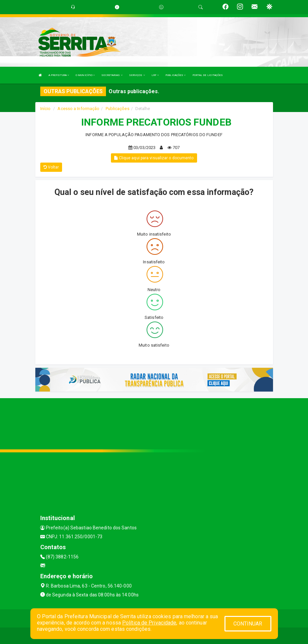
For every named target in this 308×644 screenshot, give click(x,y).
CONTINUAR (248, 624)
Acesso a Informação (78, 109)
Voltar (51, 167)
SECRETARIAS (112, 75)
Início (46, 109)
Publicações (118, 109)
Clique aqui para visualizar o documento (154, 158)
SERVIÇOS (137, 75)
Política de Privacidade (149, 623)
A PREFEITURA (59, 75)
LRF (155, 75)
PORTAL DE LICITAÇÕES (208, 75)
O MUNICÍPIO (85, 75)
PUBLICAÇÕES (175, 75)
